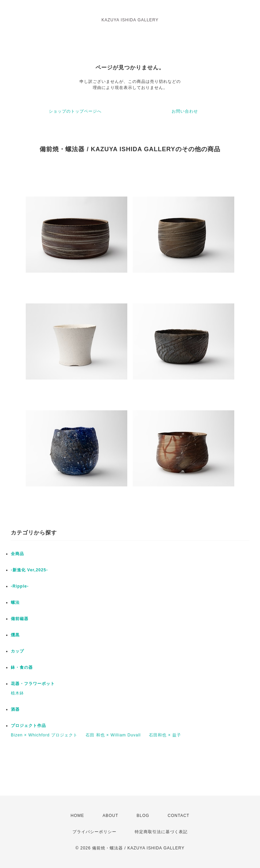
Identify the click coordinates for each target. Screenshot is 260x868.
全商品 (17, 554)
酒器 (15, 709)
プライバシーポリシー (94, 832)
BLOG (143, 816)
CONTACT (178, 816)
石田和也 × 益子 (165, 735)
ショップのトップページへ (75, 111)
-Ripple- (20, 586)
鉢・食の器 (22, 667)
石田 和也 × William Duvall (113, 735)
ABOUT (110, 816)
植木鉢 (17, 693)
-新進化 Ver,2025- (29, 570)
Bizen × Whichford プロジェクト (44, 735)
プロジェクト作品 (28, 726)
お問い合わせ (185, 111)
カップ (17, 651)
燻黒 (15, 635)
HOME (78, 816)
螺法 (15, 602)
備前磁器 (20, 619)
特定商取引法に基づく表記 (161, 832)
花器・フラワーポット (33, 684)
